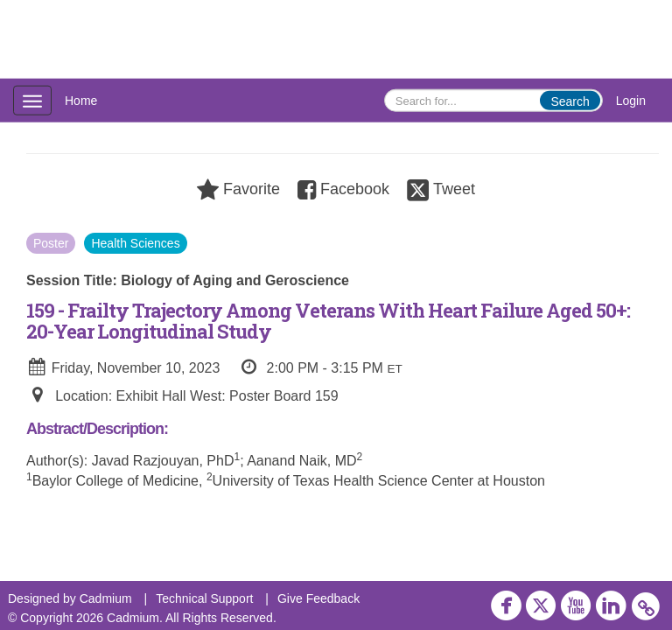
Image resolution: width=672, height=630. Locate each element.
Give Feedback (318, 598)
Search (570, 101)
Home (81, 101)
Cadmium (106, 598)
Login (631, 101)
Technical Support (204, 598)
